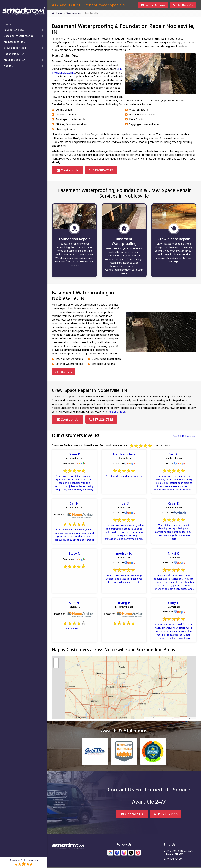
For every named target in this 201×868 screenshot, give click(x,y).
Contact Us (68, 170)
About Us (10, 66)
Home (57, 13)
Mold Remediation (16, 60)
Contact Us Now (153, 5)
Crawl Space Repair (16, 47)
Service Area (74, 13)
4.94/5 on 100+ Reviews (24, 862)
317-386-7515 (183, 5)
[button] (56, 679)
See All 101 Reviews (185, 438)
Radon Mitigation (15, 53)
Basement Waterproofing (20, 34)
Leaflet (147, 736)
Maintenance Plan (15, 40)
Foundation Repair (16, 27)
